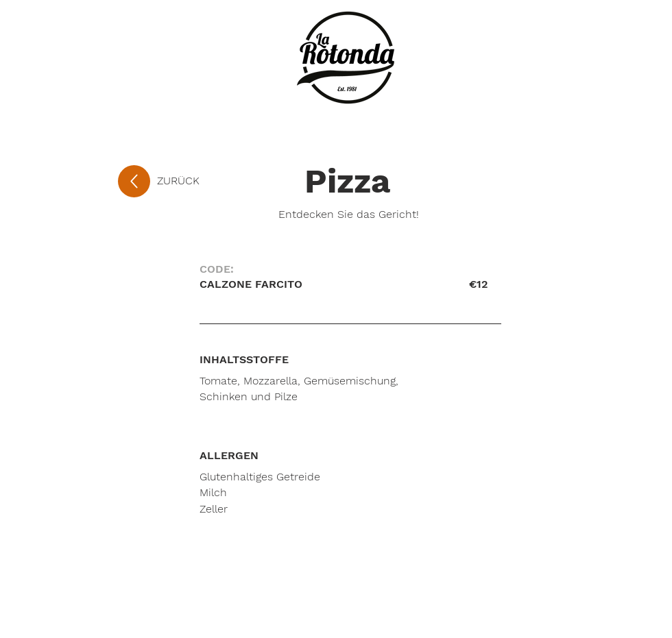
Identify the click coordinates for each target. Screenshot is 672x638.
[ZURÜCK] (202, 181)
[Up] (134, 181)
